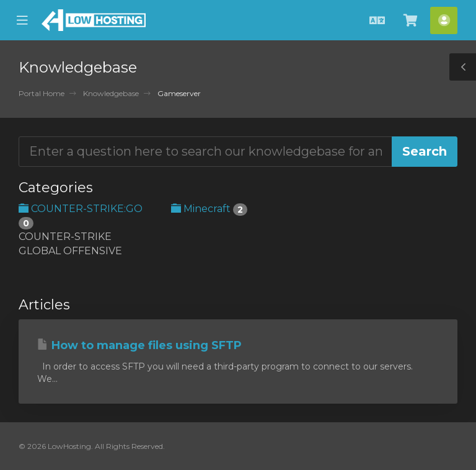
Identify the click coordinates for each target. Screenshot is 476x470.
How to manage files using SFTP (139, 345)
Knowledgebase (111, 93)
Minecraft (209, 209)
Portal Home (42, 93)
